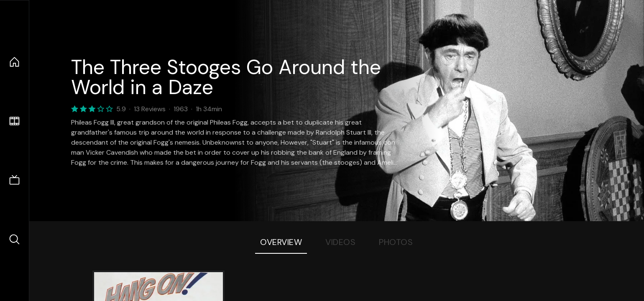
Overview (281, 242)
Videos (340, 242)
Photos (396, 242)
